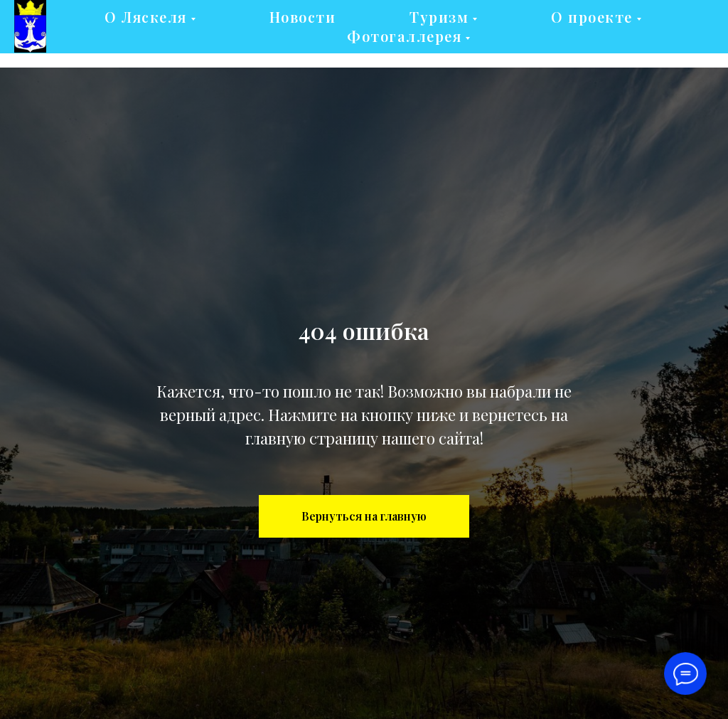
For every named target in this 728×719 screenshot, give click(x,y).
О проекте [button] (592, 17)
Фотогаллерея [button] (404, 36)
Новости (303, 17)
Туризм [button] (439, 17)
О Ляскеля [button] (146, 17)
